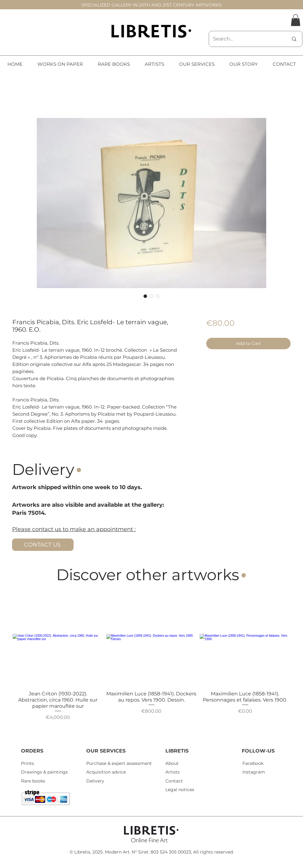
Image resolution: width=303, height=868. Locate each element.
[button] (296, 20)
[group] (151, 663)
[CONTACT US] (43, 545)
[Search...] (246, 39)
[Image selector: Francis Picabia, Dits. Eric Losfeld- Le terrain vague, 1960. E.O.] (145, 296)
